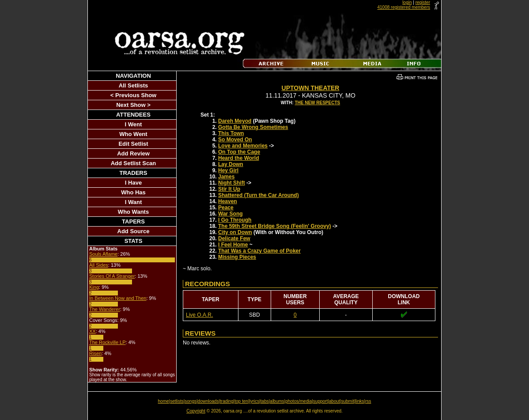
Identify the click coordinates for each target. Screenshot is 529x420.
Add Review (133, 153)
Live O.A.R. (199, 315)
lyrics (254, 401)
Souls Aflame (103, 254)
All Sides (99, 265)
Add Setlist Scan (134, 163)
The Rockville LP (108, 342)
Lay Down (231, 164)
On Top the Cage (239, 152)
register (423, 2)
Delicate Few (234, 238)
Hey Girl (228, 170)
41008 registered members (404, 7)
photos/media (299, 401)
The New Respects (317, 103)
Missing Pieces (237, 257)
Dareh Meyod (235, 121)
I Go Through (235, 220)
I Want (134, 202)
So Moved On (235, 140)
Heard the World (238, 158)
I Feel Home (233, 245)
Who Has (133, 192)
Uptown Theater (311, 88)
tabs (265, 401)
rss (368, 401)
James (226, 177)
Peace (226, 208)
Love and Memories (243, 146)
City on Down (235, 232)
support (320, 401)
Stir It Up (229, 189)
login (407, 2)
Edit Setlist (133, 144)
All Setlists (133, 85)
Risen (95, 353)
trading (227, 401)
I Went (134, 124)
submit (347, 401)
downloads (208, 401)
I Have (133, 183)
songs (191, 401)
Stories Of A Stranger (112, 276)
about (334, 401)
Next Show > (133, 105)
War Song (230, 214)
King (94, 287)
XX (93, 331)
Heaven (228, 201)
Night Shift (232, 183)
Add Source (134, 231)
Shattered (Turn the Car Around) (259, 195)
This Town (231, 133)
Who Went (133, 134)
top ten (241, 401)
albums (277, 401)
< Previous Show (133, 95)
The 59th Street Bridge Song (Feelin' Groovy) (275, 226)
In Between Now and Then (118, 298)
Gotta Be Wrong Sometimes (253, 127)
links (360, 401)
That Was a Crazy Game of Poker (259, 251)
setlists (177, 401)
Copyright (196, 411)
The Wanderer (105, 309)
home (164, 401)
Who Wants (133, 212)
